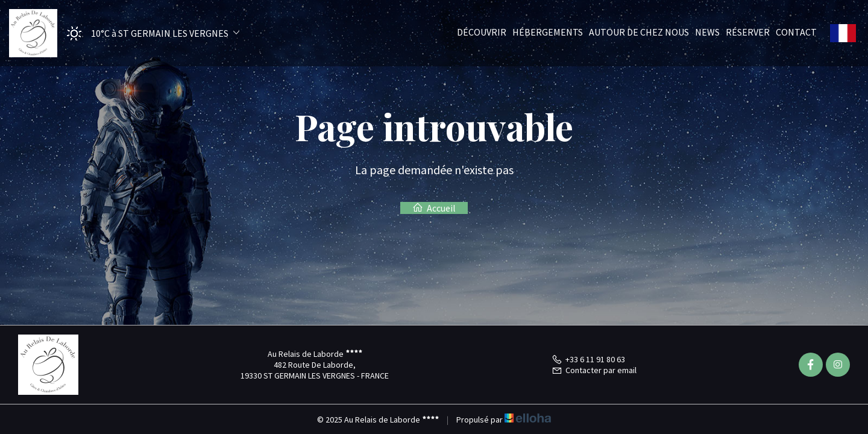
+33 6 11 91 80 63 (588, 359)
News (707, 32)
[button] (149, 33)
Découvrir (482, 32)
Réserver (748, 32)
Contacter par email (594, 370)
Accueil (434, 208)
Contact (796, 32)
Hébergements (548, 32)
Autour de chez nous (639, 32)
